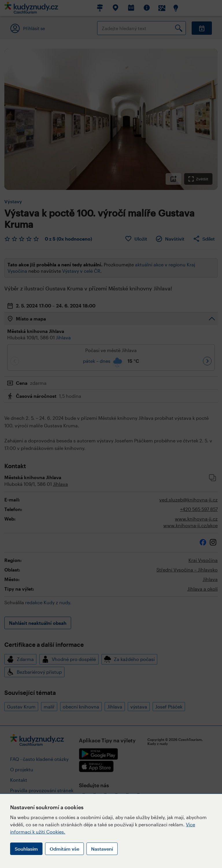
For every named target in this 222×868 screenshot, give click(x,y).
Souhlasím (26, 849)
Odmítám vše (64, 849)
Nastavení (102, 849)
